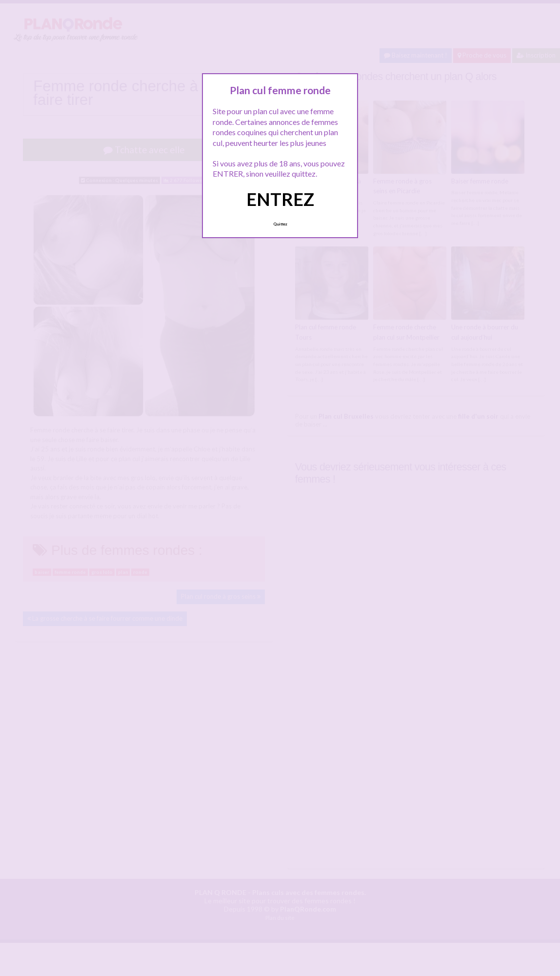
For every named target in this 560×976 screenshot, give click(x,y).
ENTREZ (280, 199)
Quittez (280, 224)
